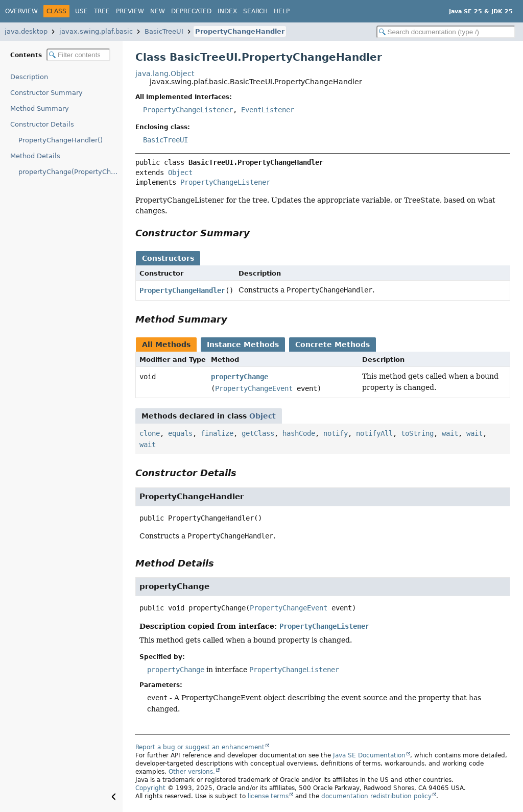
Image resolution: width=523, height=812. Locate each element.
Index (227, 11)
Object (180, 173)
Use (81, 11)
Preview (130, 11)
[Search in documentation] (446, 32)
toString (417, 433)
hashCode (299, 433)
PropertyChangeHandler (240, 31)
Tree (102, 11)
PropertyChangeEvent (254, 388)
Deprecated (191, 11)
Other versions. (192, 772)
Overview (21, 11)
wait (450, 433)
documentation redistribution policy (376, 796)
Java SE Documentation (369, 755)
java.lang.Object (165, 73)
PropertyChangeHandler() (61, 140)
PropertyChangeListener (188, 110)
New (158, 11)
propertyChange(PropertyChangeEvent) (70, 172)
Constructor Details (42, 124)
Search (255, 11)
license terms (268, 796)
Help (282, 11)
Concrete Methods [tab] (332, 345)
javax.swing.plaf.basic (96, 31)
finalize (217, 433)
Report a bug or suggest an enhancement (200, 747)
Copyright (150, 788)
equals (180, 433)
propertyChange (240, 377)
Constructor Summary (46, 93)
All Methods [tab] (166, 345)
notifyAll (374, 433)
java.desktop (26, 31)
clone (150, 433)
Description (29, 77)
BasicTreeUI (164, 31)
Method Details (35, 156)
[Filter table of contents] (78, 55)
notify (336, 433)
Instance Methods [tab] (243, 345)
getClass (258, 433)
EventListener (268, 110)
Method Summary (40, 108)
